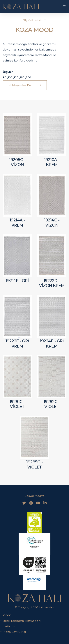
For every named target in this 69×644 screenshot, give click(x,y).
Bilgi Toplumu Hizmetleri (20, 621)
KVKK (5, 615)
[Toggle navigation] (64, 7)
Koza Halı (47, 607)
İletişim (7, 626)
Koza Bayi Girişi (13, 632)
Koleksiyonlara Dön (25, 85)
